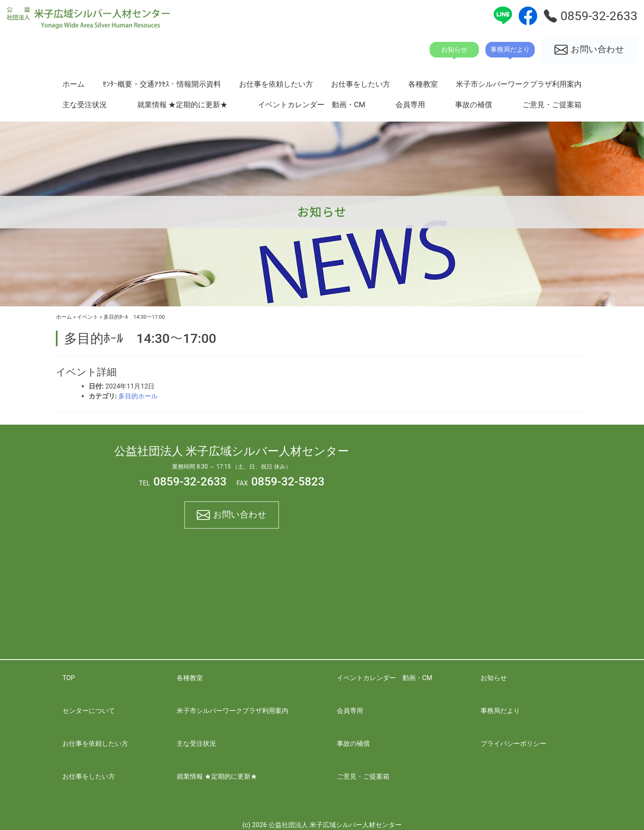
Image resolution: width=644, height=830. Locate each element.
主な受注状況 (85, 105)
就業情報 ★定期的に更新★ (182, 105)
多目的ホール (138, 396)
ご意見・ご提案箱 (552, 105)
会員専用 (410, 105)
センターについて (89, 711)
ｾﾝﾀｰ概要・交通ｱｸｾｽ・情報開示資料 (162, 84)
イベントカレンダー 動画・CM (312, 105)
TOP (69, 678)
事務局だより (500, 711)
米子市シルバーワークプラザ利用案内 (519, 84)
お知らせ (494, 678)
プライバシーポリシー (513, 744)
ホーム (74, 84)
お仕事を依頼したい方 (276, 84)
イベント (87, 317)
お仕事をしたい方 (361, 84)
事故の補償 (474, 105)
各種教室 (423, 84)
